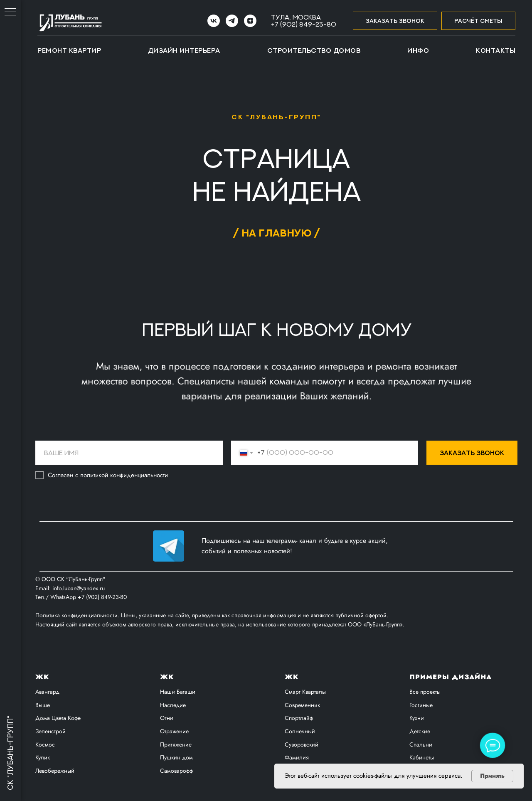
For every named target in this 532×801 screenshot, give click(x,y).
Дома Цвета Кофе (58, 718)
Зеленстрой (50, 731)
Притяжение (176, 744)
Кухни (417, 718)
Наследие (173, 705)
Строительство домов (314, 50)
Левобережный (55, 771)
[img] (169, 546)
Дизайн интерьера (184, 50)
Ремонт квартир (69, 50)
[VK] (214, 21)
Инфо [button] (418, 50)
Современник (302, 705)
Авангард (47, 692)
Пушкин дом (176, 757)
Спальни (421, 744)
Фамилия (297, 757)
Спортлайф (299, 718)
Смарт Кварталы (305, 692)
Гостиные (421, 705)
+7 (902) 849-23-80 (304, 24)
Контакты (496, 50)
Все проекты (425, 692)
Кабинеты (422, 757)
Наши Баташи (178, 692)
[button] (395, 21)
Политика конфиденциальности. (78, 615)
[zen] (250, 21)
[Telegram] (232, 21)
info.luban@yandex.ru (79, 588)
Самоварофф (176, 771)
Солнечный (300, 731)
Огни (167, 718)
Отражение (174, 731)
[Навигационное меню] (10, 12)
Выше (43, 705)
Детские (420, 731)
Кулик (43, 757)
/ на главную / (276, 233)
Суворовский (302, 744)
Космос (45, 744)
